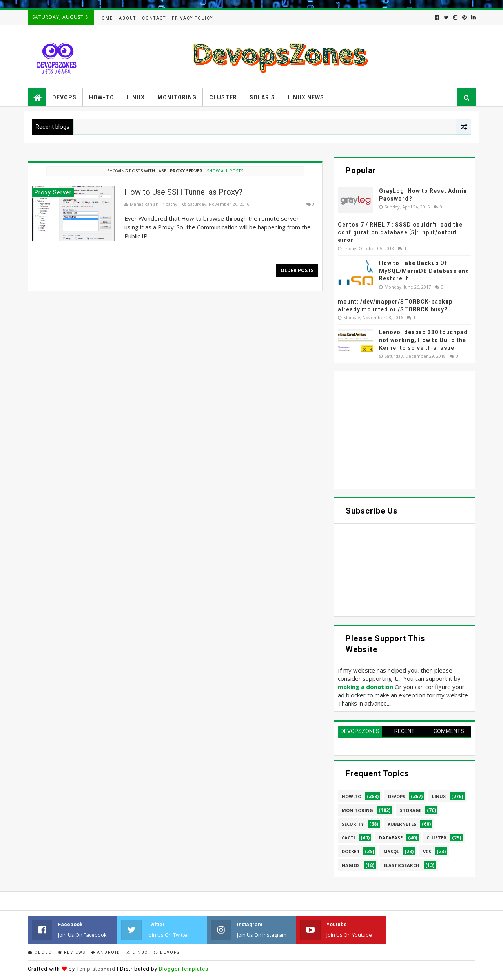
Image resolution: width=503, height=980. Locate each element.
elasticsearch (402, 865)
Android (106, 952)
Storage (411, 810)
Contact (154, 18)
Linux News (306, 97)
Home (105, 18)
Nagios (351, 865)
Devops (64, 97)
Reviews (72, 952)
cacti (348, 838)
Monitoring (177, 97)
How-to (102, 97)
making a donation (365, 687)
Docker (351, 851)
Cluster (223, 97)
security (353, 824)
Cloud (40, 952)
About (128, 18)
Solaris (262, 97)
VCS (427, 851)
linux (439, 796)
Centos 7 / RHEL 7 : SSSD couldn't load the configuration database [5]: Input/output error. (400, 232)
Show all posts (225, 171)
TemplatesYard (96, 969)
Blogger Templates (184, 969)
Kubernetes (402, 824)
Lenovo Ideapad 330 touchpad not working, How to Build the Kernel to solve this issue (423, 340)
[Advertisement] (404, 430)
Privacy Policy (192, 18)
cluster (436, 838)
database (391, 838)
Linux (136, 97)
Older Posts (297, 270)
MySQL (391, 851)
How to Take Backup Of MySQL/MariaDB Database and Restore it (424, 271)
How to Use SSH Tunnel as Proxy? (183, 192)
